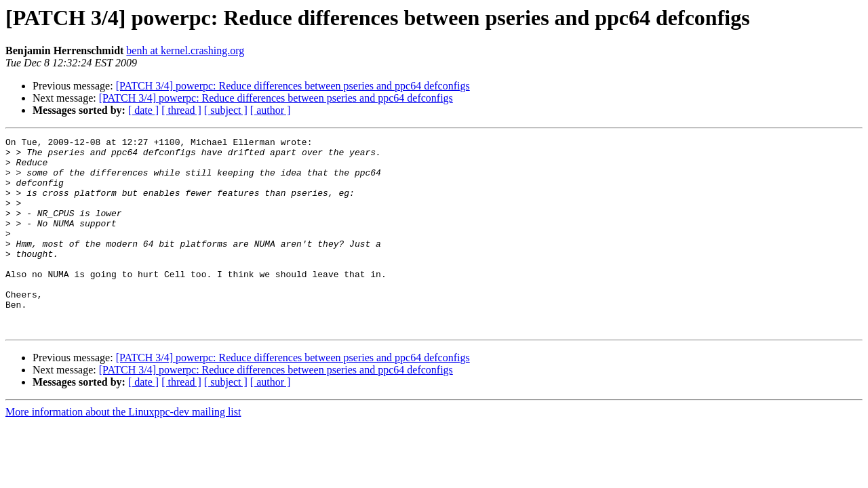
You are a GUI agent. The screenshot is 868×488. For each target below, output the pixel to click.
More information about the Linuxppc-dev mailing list (123, 450)
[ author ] (271, 110)
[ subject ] (226, 110)
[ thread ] (181, 110)
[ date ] (143, 110)
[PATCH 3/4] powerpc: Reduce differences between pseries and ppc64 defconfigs (293, 86)
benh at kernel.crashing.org (185, 50)
